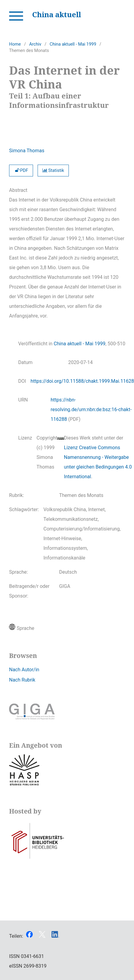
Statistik (53, 171)
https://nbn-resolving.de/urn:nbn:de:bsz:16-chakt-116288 (91, 409)
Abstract (18, 190)
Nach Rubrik (22, 680)
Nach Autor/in (24, 670)
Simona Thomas (27, 151)
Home (15, 44)
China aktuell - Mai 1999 (73, 44)
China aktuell (57, 14)
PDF (21, 171)
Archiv (35, 44)
